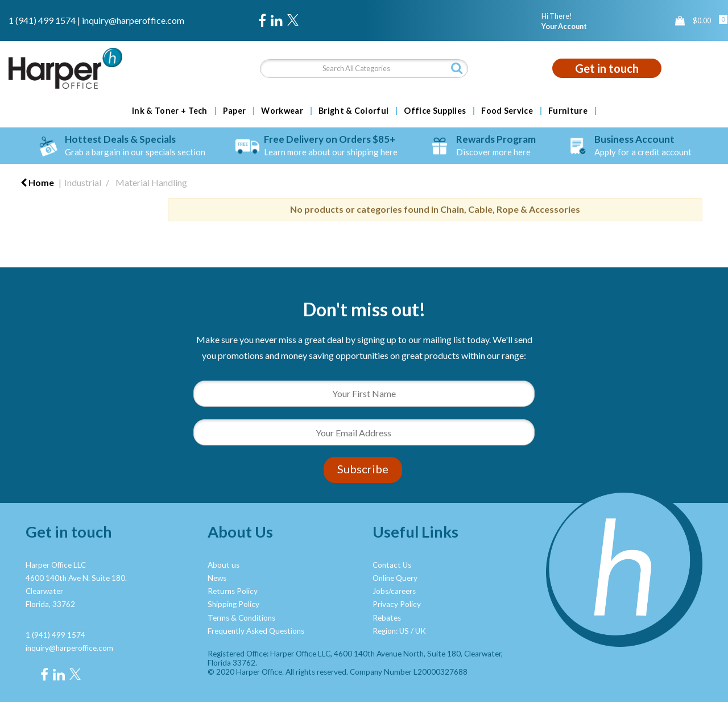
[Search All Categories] (364, 69)
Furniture (568, 111)
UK (421, 631)
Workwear (282, 111)
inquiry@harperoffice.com (133, 20)
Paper (235, 111)
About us (224, 565)
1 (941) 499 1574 (42, 20)
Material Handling (151, 182)
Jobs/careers (394, 591)
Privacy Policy (397, 604)
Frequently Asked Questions (256, 631)
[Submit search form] (457, 68)
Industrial (83, 182)
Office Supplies (435, 111)
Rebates (387, 618)
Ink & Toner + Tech (170, 111)
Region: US (391, 631)
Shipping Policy (233, 604)
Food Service (507, 111)
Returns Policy (233, 591)
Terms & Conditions (241, 618)
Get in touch (607, 68)
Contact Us (392, 565)
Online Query (395, 578)
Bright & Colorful (353, 111)
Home (37, 182)
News (217, 578)
